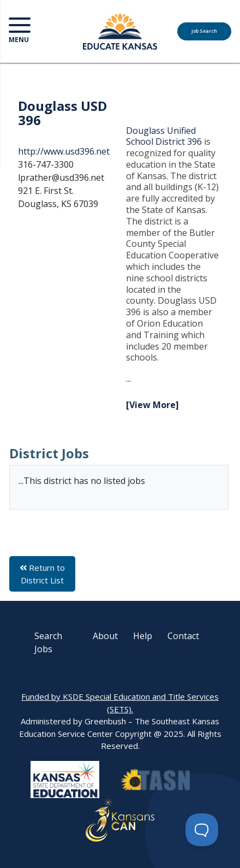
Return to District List (42, 574)
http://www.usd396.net (64, 151)
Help (143, 636)
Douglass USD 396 (62, 113)
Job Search (204, 31)
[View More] (152, 405)
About (105, 636)
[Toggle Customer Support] (202, 830)
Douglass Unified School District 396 (164, 136)
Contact (183, 636)
